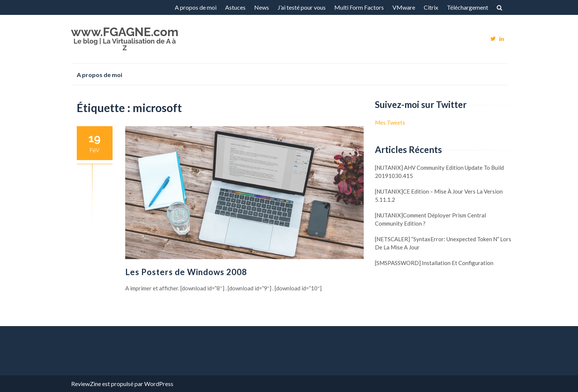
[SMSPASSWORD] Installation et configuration (434, 263)
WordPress (159, 384)
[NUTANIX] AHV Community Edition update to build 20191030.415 (439, 172)
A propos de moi (196, 7)
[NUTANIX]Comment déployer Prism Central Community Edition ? (430, 219)
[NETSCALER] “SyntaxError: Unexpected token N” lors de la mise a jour (443, 243)
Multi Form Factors (359, 7)
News (262, 7)
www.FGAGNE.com (125, 32)
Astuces (235, 7)
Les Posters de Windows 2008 (186, 272)
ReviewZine (86, 384)
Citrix (431, 7)
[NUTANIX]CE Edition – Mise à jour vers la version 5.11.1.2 (439, 195)
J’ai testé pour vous (302, 7)
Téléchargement (468, 7)
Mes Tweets (390, 122)
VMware (404, 7)
